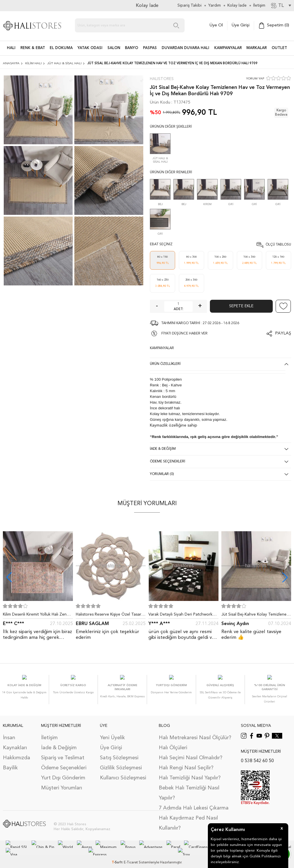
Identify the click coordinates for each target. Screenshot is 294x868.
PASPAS (150, 48)
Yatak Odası (90, 48)
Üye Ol (216, 25)
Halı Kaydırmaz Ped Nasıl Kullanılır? (188, 817)
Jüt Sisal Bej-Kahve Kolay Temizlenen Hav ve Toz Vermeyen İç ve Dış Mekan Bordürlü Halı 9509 (256, 616)
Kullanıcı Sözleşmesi (123, 772)
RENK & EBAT (33, 48)
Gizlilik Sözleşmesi (121, 762)
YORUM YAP (255, 79)
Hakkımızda (17, 752)
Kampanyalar (228, 48)
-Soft (118, 856)
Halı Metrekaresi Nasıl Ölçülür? (195, 732)
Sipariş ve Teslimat (63, 752)
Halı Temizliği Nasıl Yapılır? (190, 772)
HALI (11, 48)
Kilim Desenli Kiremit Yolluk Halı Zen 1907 (35, 616)
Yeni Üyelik (112, 732)
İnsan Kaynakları (15, 737)
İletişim (49, 732)
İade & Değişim (59, 742)
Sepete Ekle (241, 306)
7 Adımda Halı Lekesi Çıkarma (194, 802)
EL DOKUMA (61, 48)
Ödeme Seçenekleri (64, 762)
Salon (114, 48)
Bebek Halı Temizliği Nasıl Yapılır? (189, 787)
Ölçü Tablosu (278, 245)
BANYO (131, 48)
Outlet (279, 48)
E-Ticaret (131, 856)
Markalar (257, 48)
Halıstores (162, 79)
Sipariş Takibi (189, 5)
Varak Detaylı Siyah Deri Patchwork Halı (180, 616)
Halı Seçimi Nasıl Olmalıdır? (190, 752)
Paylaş (283, 333)
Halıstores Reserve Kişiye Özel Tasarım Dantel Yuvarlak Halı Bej (111, 616)
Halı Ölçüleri (173, 742)
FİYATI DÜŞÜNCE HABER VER (184, 334)
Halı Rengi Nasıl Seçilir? (186, 762)
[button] (285, 577)
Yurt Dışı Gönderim (63, 772)
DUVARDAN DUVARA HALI (185, 48)
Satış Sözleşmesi (119, 752)
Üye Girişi (241, 25)
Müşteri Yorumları (62, 782)
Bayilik (10, 762)
